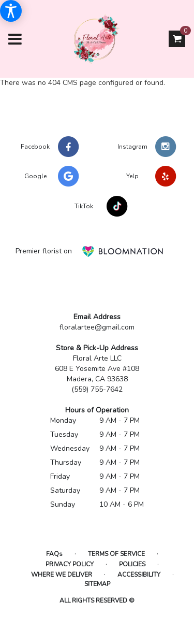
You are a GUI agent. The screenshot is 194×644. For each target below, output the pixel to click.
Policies (132, 564)
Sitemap (97, 584)
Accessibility (139, 575)
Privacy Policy (70, 564)
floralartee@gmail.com (97, 327)
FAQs (54, 554)
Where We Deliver (62, 575)
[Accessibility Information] (11, 11)
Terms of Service (116, 554)
